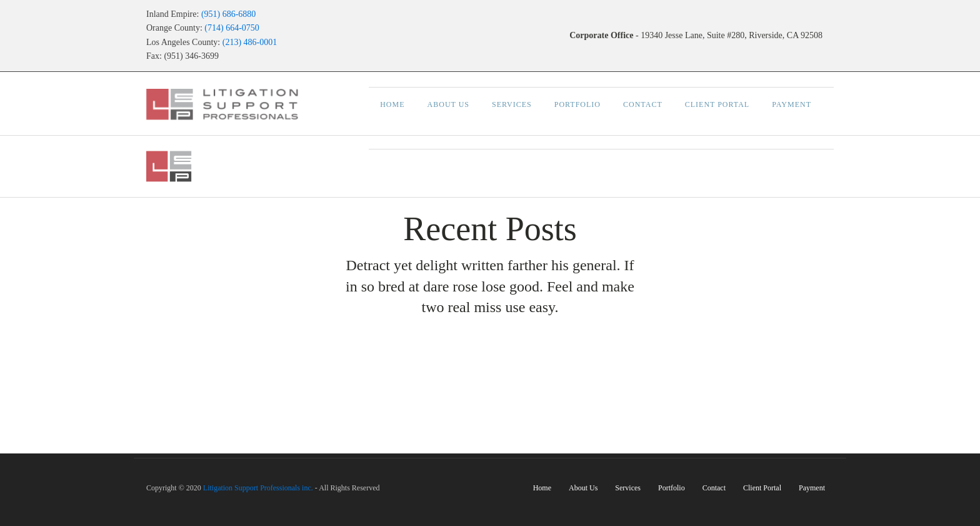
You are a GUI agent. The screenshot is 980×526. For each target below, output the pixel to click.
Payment (792, 104)
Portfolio (577, 104)
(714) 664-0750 (232, 28)
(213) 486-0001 (250, 42)
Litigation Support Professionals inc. (258, 488)
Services (512, 104)
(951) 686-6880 (229, 14)
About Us (448, 104)
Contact (643, 104)
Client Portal (717, 104)
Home (392, 104)
